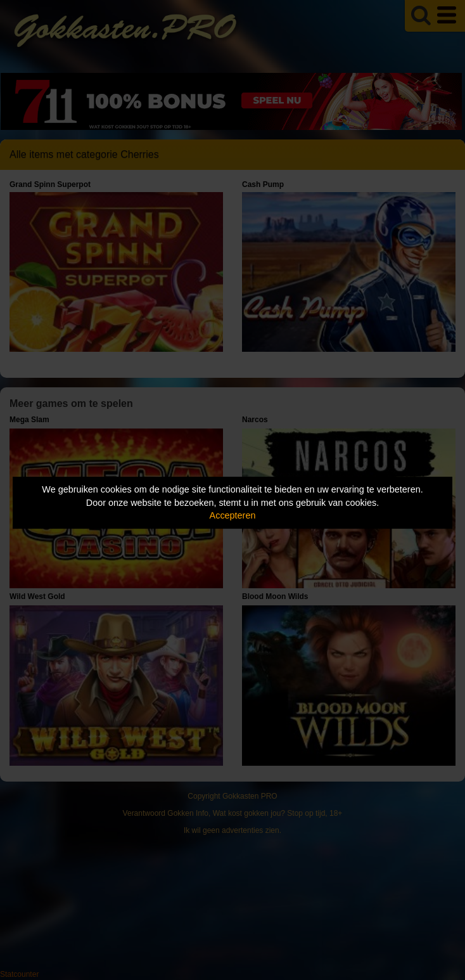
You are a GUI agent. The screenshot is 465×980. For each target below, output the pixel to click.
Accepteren (233, 515)
